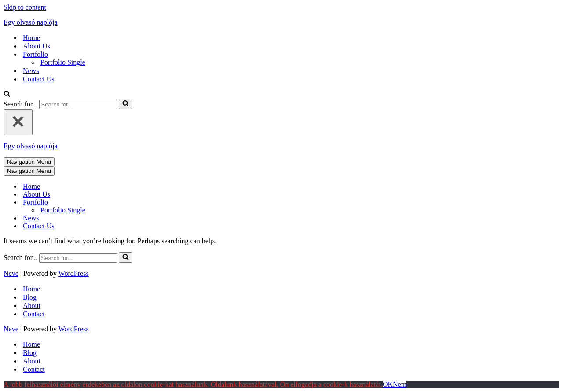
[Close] (18, 122)
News (31, 71)
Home (31, 38)
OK (388, 384)
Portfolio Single (63, 62)
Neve (11, 273)
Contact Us (39, 79)
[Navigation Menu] (29, 162)
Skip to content (25, 7)
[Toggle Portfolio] (157, 203)
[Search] (7, 94)
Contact (34, 314)
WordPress (74, 273)
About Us (37, 46)
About (32, 306)
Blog (30, 297)
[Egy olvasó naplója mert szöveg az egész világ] (281, 22)
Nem (400, 384)
